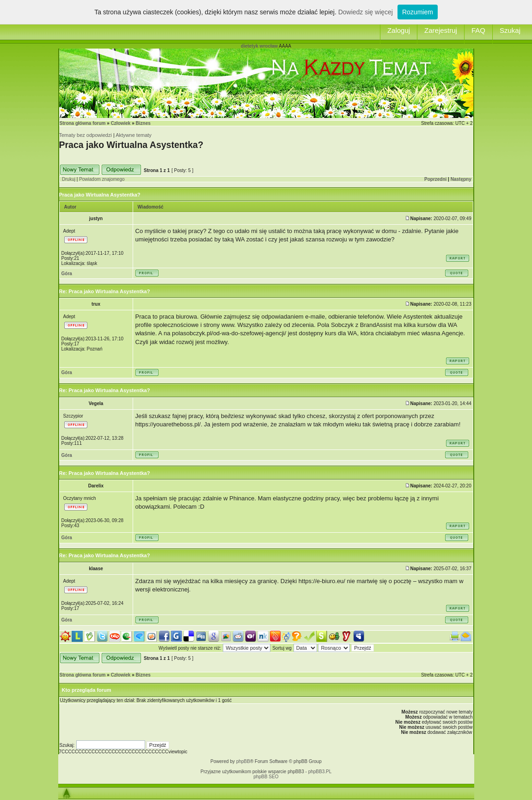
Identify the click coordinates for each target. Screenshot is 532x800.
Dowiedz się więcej (366, 12)
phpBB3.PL (320, 772)
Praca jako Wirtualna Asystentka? (131, 145)
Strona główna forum (83, 123)
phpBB (243, 761)
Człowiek (121, 123)
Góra (67, 274)
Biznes (143, 123)
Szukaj (510, 30)
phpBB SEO (266, 777)
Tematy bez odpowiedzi (86, 135)
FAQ (478, 30)
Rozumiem (418, 12)
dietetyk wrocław (259, 46)
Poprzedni (435, 179)
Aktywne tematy (134, 135)
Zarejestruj (441, 30)
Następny (461, 179)
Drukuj (69, 179)
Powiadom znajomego (102, 179)
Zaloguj (399, 30)
